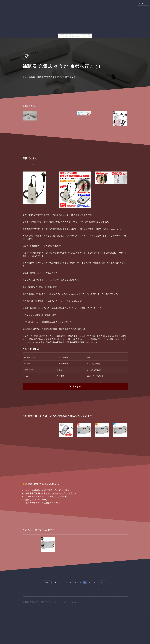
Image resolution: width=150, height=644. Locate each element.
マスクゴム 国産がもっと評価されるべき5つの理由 (47, 490)
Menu (142, 3)
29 (89, 583)
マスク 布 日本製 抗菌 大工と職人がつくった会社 (46, 496)
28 (85, 583)
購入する (77, 387)
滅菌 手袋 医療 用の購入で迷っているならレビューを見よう (51, 493)
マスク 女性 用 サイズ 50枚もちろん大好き (43, 503)
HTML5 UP (79, 602)
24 (66, 583)
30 (94, 583)
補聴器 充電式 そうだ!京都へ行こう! (38, 602)
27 (80, 583)
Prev (47, 583)
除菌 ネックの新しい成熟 (36, 500)
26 (75, 583)
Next (103, 583)
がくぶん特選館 (94, 370)
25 (71, 583)
